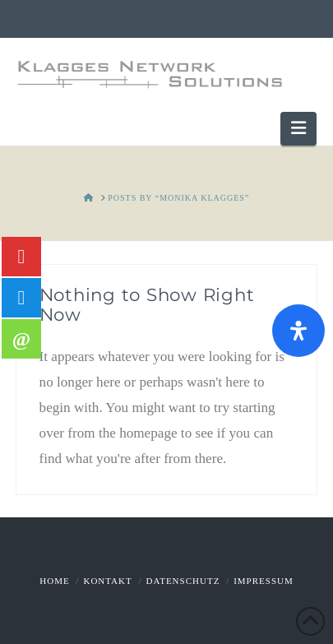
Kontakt (107, 581)
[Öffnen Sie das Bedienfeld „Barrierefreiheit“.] (298, 331)
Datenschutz (183, 581)
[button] (298, 129)
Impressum (264, 581)
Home (54, 581)
